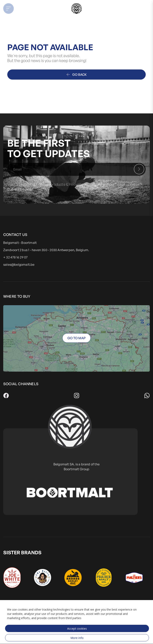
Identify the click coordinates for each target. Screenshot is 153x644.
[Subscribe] (139, 169)
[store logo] (76, 9)
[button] (19, 9)
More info (77, 638)
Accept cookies (77, 629)
